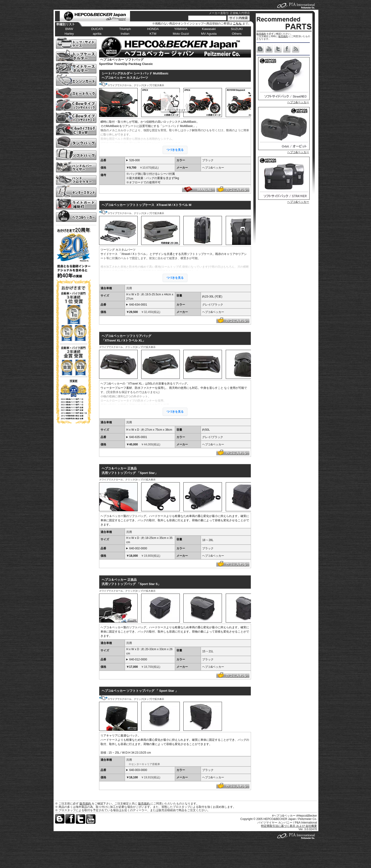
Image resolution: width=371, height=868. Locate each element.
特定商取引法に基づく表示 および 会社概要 (289, 826)
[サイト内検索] (207, 18)
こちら (238, 24)
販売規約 (261, 34)
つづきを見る (175, 150)
